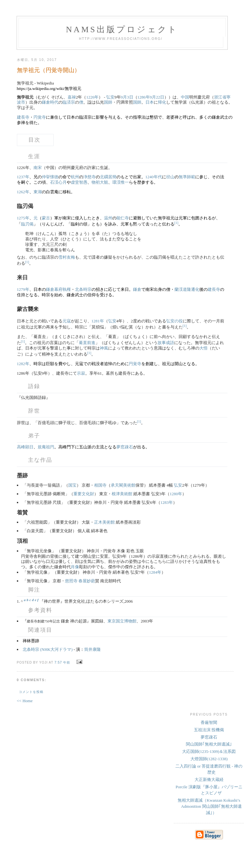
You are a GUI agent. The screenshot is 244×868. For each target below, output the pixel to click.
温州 (108, 218)
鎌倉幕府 (54, 289)
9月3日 (127, 97)
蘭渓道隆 (183, 289)
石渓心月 (58, 182)
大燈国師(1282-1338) (209, 759)
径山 (170, 177)
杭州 (75, 177)
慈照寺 (71, 581)
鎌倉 (137, 289)
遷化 (195, 289)
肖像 (75, 567)
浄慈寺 (89, 177)
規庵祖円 (46, 447)
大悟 (203, 348)
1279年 (23, 289)
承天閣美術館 (123, 485)
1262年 (23, 192)
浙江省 (220, 97)
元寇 (67, 321)
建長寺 (23, 117)
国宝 (72, 485)
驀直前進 (87, 343)
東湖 (38, 192)
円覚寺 (40, 117)
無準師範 (187, 177)
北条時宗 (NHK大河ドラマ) (48, 649)
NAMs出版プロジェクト (122, 29)
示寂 (81, 373)
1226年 (92, 97)
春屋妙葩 (87, 581)
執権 (67, 289)
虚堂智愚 (79, 182)
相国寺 (100, 485)
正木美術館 (104, 522)
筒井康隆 (92, 649)
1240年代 (154, 177)
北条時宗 (83, 289)
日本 (150, 102)
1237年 (23, 177)
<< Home (25, 701)
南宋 (38, 168)
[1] (177, 223)
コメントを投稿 (31, 692)
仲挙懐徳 (50, 177)
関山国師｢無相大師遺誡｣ (209, 744)
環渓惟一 (121, 182)
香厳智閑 (209, 722)
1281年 (98, 321)
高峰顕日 (25, 447)
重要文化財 (84, 494)
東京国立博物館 (122, 621)
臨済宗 (69, 102)
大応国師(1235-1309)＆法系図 (209, 751)
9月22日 (157, 97)
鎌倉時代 (50, 102)
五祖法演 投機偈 (209, 730)
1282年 (23, 364)
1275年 (23, 218)
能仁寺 (123, 218)
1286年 (144, 97)
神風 (104, 348)
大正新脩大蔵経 (209, 780)
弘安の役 (174, 321)
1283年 (167, 502)
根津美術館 (122, 494)
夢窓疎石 (125, 447)
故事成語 (166, 343)
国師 (108, 102)
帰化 (162, 102)
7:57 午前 (63, 662)
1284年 (155, 572)
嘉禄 (72, 97)
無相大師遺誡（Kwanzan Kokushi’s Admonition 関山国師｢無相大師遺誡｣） (210, 806)
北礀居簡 (108, 177)
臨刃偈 (27, 224)
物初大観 (100, 182)
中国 (185, 97)
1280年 (176, 494)
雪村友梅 (67, 257)
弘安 (110, 97)
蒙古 (46, 218)
